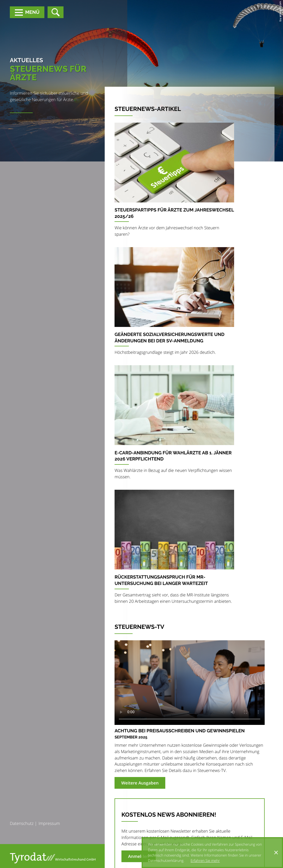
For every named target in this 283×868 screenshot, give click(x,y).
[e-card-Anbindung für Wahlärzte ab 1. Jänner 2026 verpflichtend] (174, 424)
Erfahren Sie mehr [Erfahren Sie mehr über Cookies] (205, 861)
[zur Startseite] (53, 858)
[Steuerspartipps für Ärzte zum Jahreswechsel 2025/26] (174, 182)
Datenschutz (22, 823)
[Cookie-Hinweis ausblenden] (276, 853)
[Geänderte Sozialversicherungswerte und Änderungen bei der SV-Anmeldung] (174, 303)
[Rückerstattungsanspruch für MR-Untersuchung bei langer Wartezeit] (174, 549)
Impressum (49, 823)
